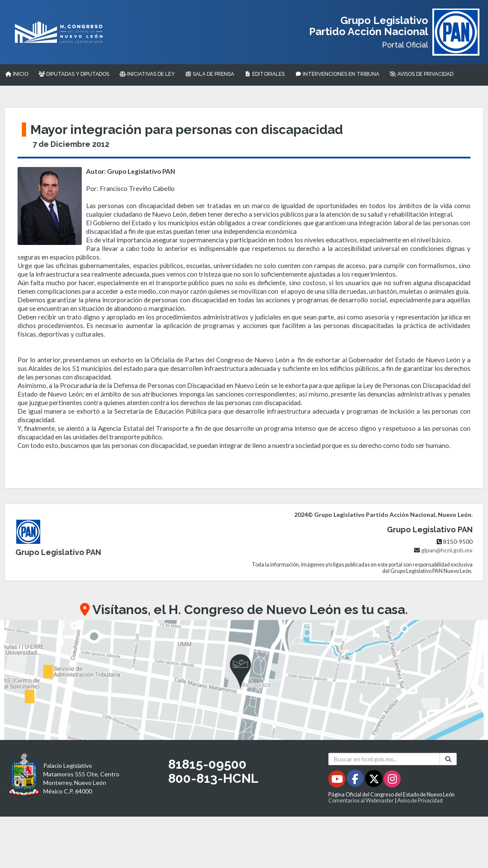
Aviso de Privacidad (420, 801)
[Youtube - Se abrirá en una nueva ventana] (338, 780)
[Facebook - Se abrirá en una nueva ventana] (356, 780)
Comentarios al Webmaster (361, 801)
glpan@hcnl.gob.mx (447, 550)
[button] (244, 680)
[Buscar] (448, 759)
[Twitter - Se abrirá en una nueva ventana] (374, 780)
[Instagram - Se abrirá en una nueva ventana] (392, 780)
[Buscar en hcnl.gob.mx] (384, 759)
